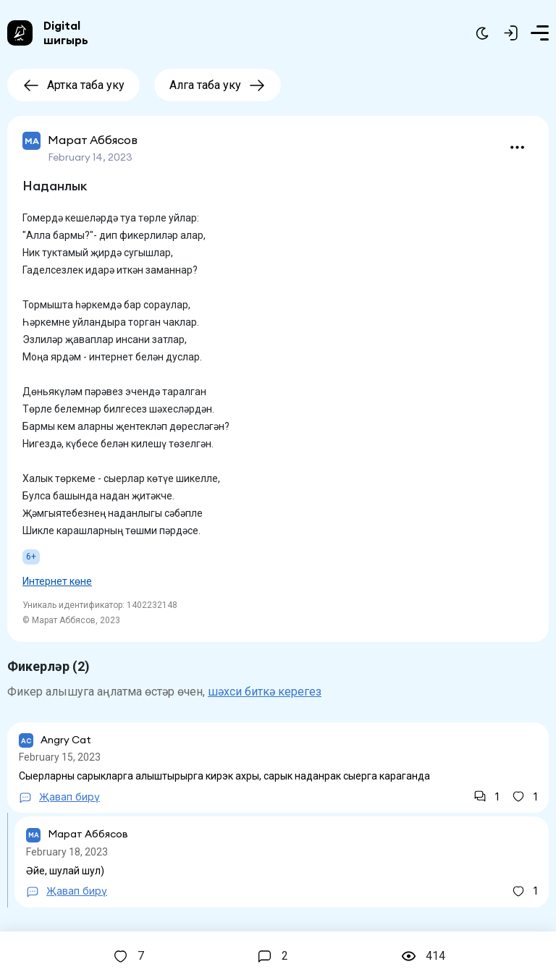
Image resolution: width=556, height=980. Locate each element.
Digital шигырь (66, 33)
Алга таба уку (218, 85)
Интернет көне (57, 581)
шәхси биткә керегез (265, 692)
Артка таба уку (73, 85)
